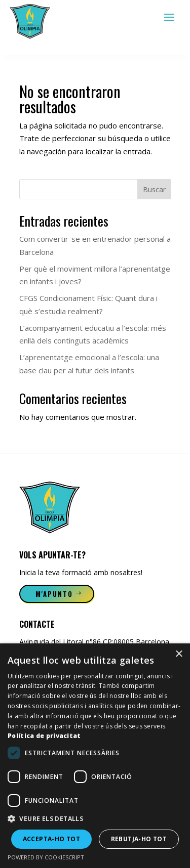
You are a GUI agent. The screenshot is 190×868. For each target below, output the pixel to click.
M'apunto (54, 594)
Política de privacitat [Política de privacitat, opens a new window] (44, 736)
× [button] (179, 654)
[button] (95, 819)
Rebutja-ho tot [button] (139, 839)
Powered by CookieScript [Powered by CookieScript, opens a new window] (46, 857)
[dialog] (95, 756)
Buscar (154, 189)
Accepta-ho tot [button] (52, 839)
